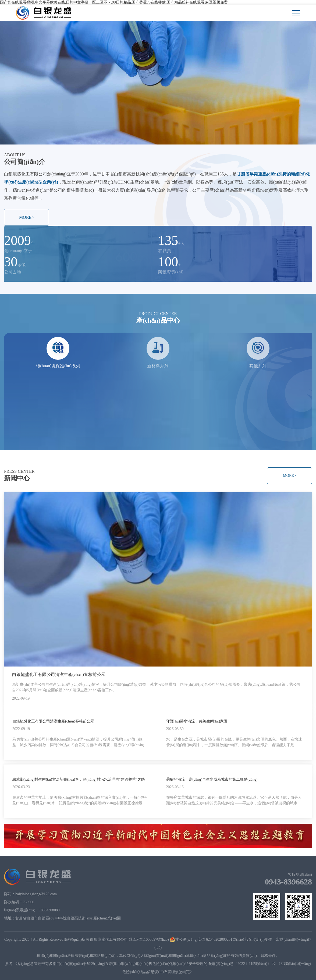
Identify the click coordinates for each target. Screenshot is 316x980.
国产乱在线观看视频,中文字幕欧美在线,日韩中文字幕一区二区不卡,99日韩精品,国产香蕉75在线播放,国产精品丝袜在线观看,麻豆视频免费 (114, 2)
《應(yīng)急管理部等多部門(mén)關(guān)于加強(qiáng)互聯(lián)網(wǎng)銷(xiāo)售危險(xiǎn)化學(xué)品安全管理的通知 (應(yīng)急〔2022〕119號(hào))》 (142, 964)
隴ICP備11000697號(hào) (149, 940)
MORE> (26, 217)
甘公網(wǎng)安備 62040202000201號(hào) (207, 940)
